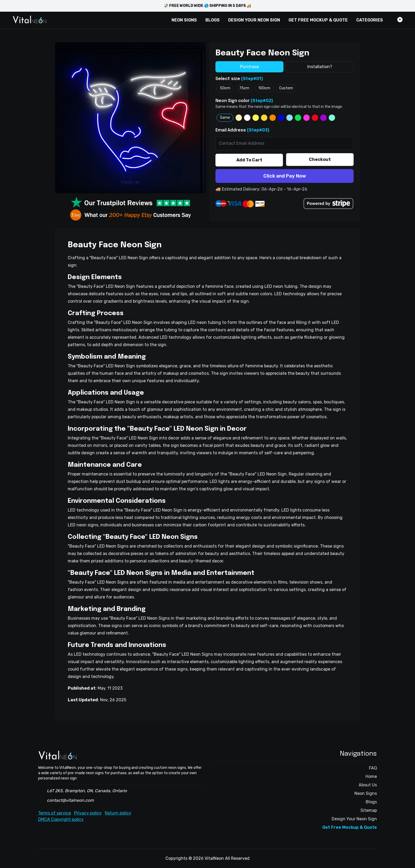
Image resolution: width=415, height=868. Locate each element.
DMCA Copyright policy (61, 819)
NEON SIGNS (184, 20)
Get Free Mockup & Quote (350, 827)
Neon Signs (366, 793)
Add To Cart (249, 160)
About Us (368, 785)
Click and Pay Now (285, 176)
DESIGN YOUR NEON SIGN (254, 20)
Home (371, 776)
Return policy (118, 813)
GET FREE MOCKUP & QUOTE (318, 20)
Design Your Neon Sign (354, 819)
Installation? (320, 67)
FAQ (373, 768)
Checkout (320, 159)
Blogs (371, 802)
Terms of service (55, 813)
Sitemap (369, 810)
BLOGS (213, 20)
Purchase (249, 67)
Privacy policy (88, 813)
